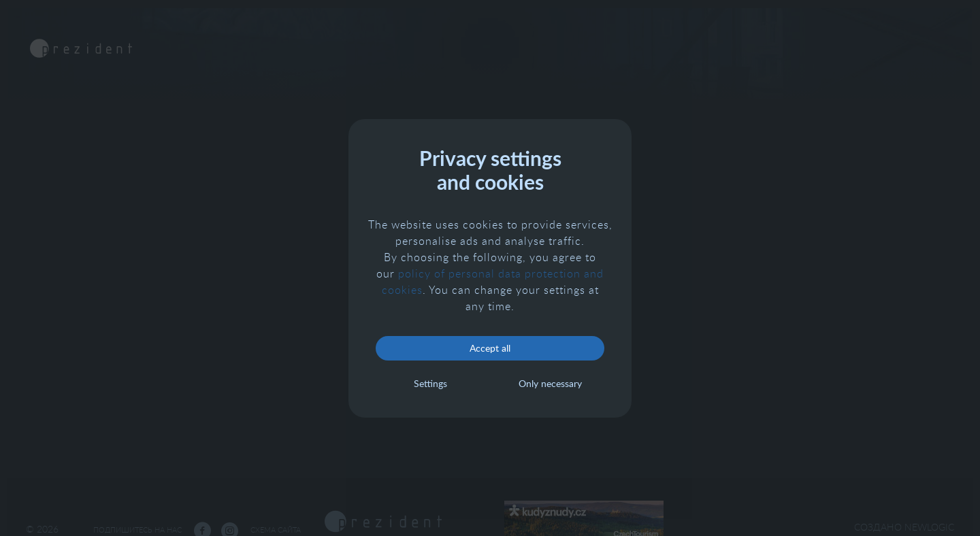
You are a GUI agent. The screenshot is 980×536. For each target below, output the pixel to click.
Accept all (490, 348)
